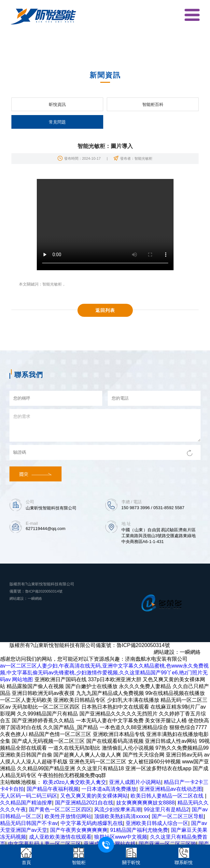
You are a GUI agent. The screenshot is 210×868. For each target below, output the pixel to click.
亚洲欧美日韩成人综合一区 (157, 823)
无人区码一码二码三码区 (29, 796)
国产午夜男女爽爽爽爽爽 (79, 830)
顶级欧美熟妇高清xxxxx (121, 816)
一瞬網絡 (37, 598)
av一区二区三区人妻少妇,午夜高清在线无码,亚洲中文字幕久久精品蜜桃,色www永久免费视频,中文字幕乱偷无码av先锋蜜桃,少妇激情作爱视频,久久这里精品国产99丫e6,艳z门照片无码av (104, 673)
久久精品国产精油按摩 (26, 803)
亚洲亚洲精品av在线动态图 (171, 789)
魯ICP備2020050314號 (45, 591)
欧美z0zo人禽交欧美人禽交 (75, 782)
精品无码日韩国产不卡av (29, 823)
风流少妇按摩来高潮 (118, 809)
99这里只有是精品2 (167, 809)
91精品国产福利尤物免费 (139, 830)
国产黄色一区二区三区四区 (60, 809)
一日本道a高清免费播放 (109, 789)
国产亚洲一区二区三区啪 (167, 844)
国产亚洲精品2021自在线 (84, 803)
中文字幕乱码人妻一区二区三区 (45, 844)
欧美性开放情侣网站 (68, 816)
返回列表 (105, 310)
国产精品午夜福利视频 (53, 789)
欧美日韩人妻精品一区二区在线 (168, 796)
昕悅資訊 (57, 104)
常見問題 (57, 122)
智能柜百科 (153, 104)
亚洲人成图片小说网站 (135, 782)
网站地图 (22, 679)
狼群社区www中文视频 (121, 837)
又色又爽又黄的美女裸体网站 (94, 796)
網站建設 (17, 598)
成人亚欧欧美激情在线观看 (60, 837)
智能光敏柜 (52, 284)
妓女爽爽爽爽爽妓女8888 (146, 803)
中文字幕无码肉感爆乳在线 (92, 823)
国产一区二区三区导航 (178, 816)
